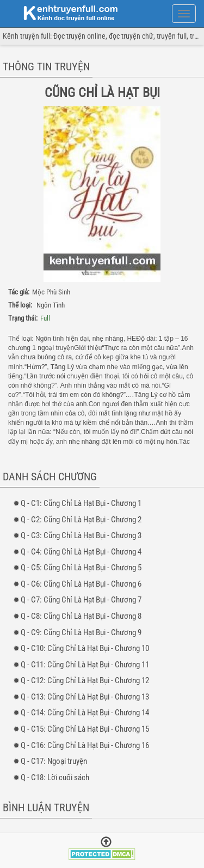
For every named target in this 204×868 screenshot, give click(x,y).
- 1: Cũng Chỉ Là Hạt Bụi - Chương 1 (81, 503)
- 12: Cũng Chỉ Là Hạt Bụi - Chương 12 (85, 680)
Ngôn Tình (51, 305)
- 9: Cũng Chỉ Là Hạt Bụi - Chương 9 (81, 632)
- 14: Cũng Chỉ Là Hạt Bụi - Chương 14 (85, 713)
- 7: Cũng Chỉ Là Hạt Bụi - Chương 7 (81, 600)
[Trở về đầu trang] (106, 843)
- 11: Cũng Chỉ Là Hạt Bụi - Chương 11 (85, 665)
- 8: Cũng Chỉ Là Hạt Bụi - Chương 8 (81, 616)
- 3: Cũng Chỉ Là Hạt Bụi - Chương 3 (81, 535)
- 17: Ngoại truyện (54, 761)
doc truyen (64, 13)
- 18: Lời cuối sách (55, 777)
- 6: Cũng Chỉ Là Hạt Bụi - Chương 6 (81, 584)
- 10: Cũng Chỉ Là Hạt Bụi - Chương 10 (85, 648)
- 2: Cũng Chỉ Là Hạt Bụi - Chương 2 (81, 520)
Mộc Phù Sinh (51, 292)
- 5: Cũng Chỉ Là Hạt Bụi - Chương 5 (81, 568)
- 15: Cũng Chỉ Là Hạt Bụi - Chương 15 (85, 729)
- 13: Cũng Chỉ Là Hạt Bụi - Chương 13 (85, 697)
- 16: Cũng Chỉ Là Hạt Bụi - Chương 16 (85, 745)
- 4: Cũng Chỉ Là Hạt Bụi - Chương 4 (81, 552)
